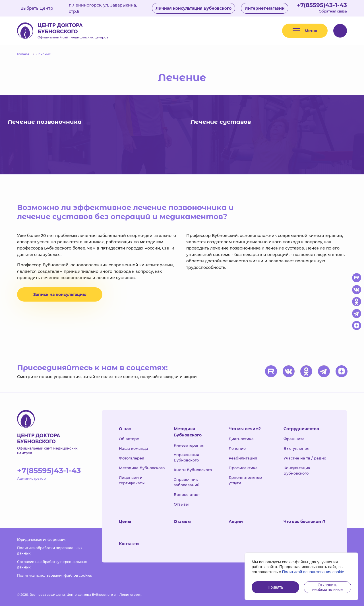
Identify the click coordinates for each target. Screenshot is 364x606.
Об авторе (129, 439)
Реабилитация (243, 458)
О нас (125, 429)
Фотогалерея (132, 458)
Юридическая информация (42, 540)
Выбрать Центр (41, 8)
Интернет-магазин (265, 8)
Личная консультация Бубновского (194, 8)
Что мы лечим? (245, 429)
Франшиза (294, 439)
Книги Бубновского (193, 470)
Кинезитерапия (189, 445)
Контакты (129, 544)
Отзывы (181, 504)
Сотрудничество (301, 429)
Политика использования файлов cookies (54, 575)
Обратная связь (333, 11)
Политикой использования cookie (313, 572)
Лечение (237, 448)
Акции (236, 522)
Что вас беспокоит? (304, 522)
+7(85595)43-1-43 (322, 5)
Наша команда (134, 448)
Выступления (296, 448)
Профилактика (243, 468)
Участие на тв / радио (305, 458)
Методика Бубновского (142, 468)
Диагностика (241, 439)
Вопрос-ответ (187, 494)
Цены (125, 522)
